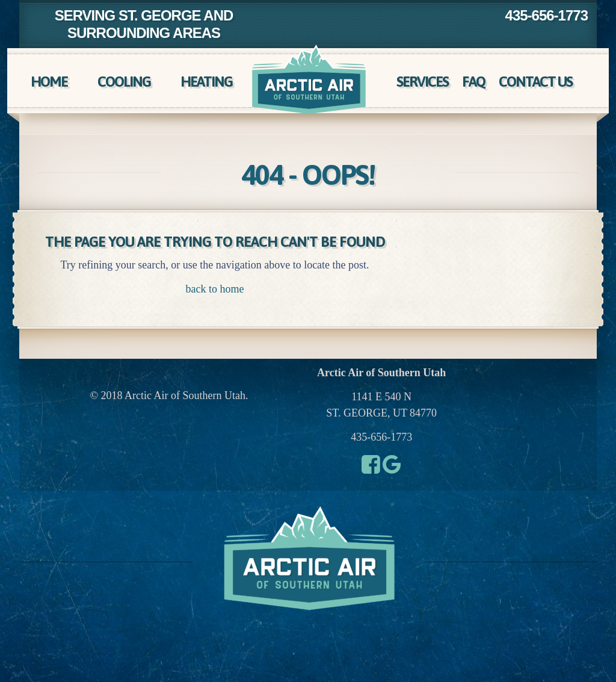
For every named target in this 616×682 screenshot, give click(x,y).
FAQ (473, 82)
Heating (206, 82)
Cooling (124, 82)
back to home (215, 289)
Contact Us (535, 82)
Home (49, 82)
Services (422, 82)
